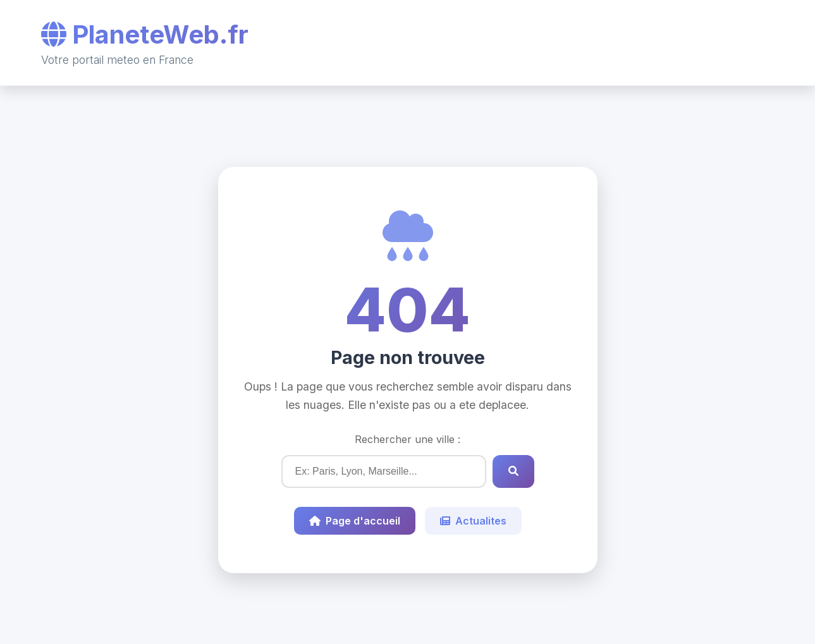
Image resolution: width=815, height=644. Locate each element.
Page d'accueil (355, 521)
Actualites (473, 521)
